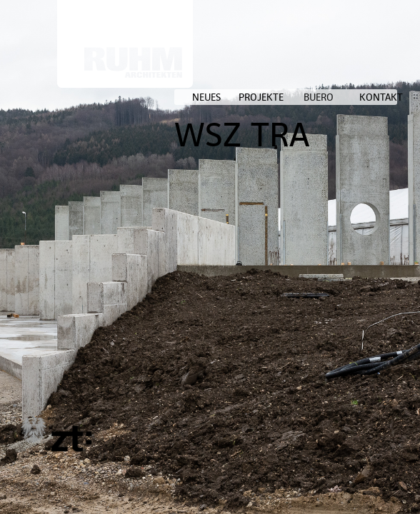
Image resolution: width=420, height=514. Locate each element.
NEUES (206, 97)
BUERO (319, 97)
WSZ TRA (242, 135)
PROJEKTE (261, 97)
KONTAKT (381, 97)
